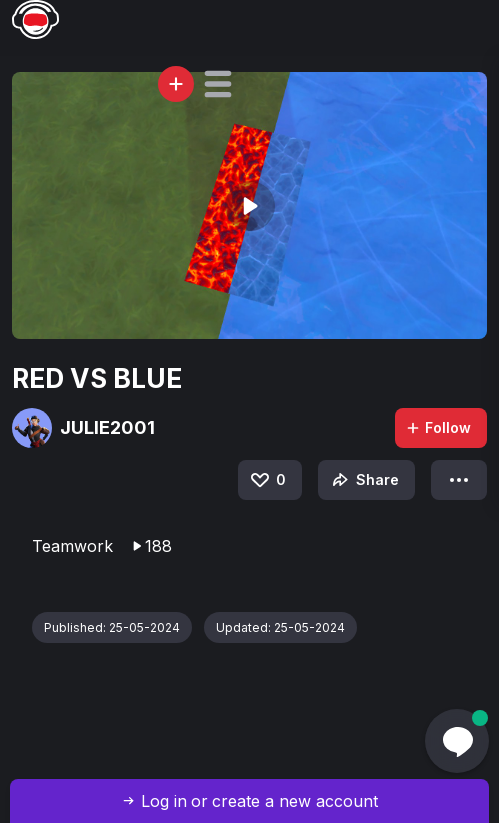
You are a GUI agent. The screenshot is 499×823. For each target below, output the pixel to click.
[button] (218, 84)
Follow (438, 427)
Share (363, 480)
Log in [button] (164, 801)
